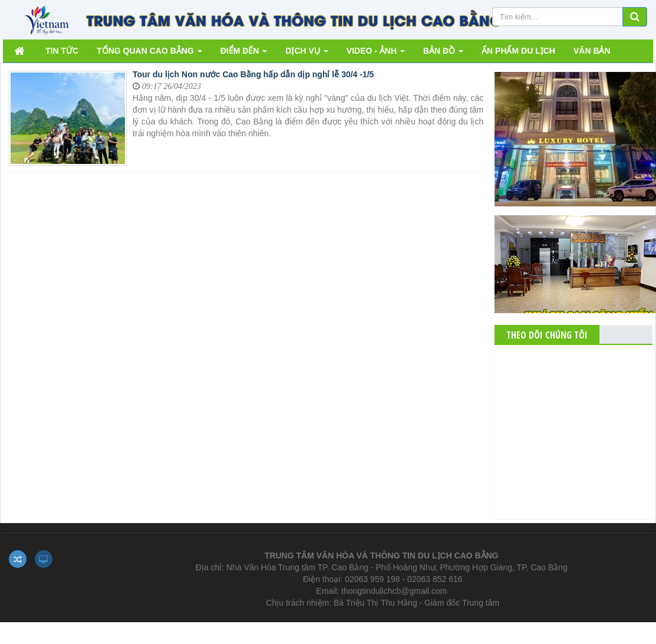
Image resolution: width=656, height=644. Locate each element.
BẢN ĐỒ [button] (443, 54)
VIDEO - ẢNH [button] (376, 54)
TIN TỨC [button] (62, 51)
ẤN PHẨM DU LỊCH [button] (518, 51)
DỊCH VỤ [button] (306, 54)
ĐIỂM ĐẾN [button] (244, 54)
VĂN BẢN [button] (592, 51)
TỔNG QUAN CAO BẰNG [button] (149, 54)
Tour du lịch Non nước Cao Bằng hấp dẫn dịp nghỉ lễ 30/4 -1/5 (253, 74)
